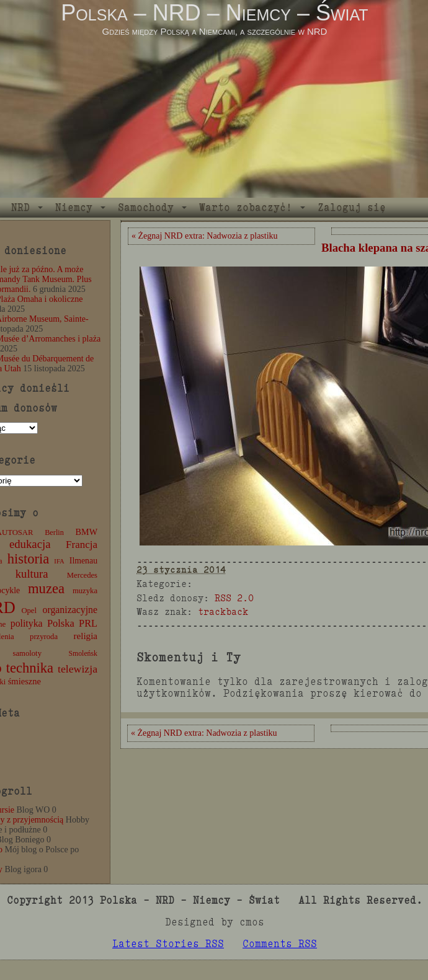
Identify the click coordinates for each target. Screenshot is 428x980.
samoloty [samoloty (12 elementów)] (27, 653)
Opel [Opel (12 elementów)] (29, 611)
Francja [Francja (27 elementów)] (82, 545)
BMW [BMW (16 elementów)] (87, 532)
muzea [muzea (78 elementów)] (46, 589)
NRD (20, 207)
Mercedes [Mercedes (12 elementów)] (82, 575)
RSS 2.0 (234, 598)
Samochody (146, 207)
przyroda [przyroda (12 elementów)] (44, 637)
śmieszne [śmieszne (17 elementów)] (25, 681)
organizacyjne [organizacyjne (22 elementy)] (70, 610)
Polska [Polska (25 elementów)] (61, 623)
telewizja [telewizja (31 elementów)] (78, 669)
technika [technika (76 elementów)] (30, 668)
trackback (223, 611)
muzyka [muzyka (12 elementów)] (85, 591)
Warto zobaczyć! (246, 207)
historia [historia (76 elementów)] (29, 559)
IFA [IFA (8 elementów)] (59, 561)
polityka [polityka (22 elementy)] (27, 623)
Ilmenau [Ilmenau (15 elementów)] (83, 561)
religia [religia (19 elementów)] (86, 636)
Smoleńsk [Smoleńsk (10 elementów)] (83, 653)
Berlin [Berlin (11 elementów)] (54, 532)
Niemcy (74, 207)
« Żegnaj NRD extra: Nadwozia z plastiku (205, 236)
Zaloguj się (352, 207)
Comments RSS (280, 944)
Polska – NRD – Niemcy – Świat (214, 13)
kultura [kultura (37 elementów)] (32, 574)
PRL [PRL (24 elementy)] (88, 623)
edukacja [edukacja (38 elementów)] (30, 544)
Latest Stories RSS (168, 944)
